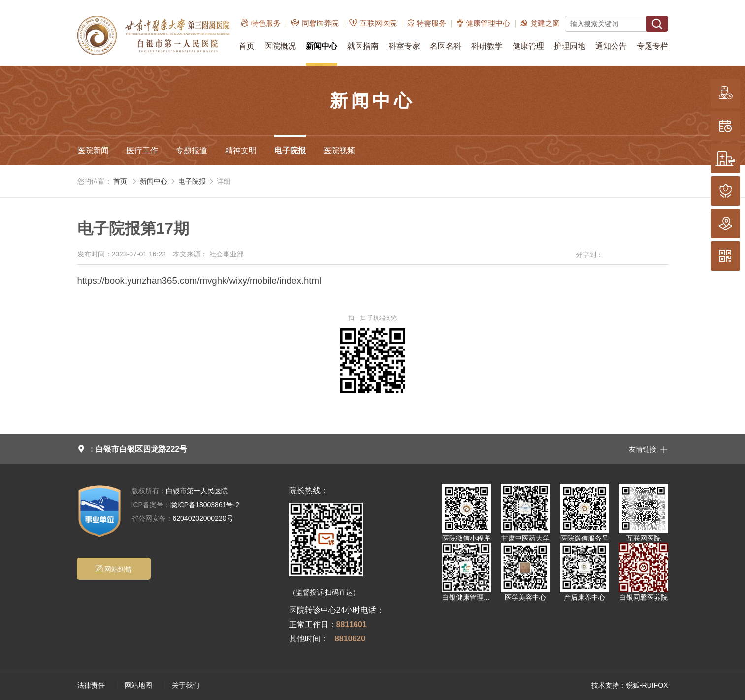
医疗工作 (142, 150)
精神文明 (241, 150)
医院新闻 (93, 150)
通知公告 (611, 46)
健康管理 (528, 46)
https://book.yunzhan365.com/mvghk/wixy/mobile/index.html (199, 280)
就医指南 (363, 46)
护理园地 (570, 46)
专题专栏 (652, 46)
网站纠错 (113, 569)
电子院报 (290, 150)
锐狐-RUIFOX (647, 685)
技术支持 (605, 685)
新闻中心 (322, 46)
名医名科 (446, 46)
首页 (247, 46)
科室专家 (404, 46)
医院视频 (339, 150)
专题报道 (192, 150)
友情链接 (648, 449)
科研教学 (487, 46)
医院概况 (280, 46)
